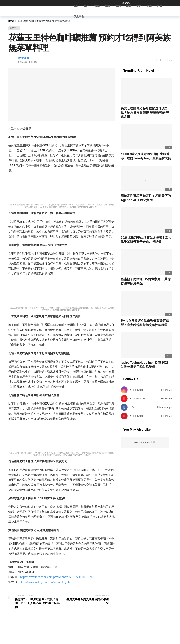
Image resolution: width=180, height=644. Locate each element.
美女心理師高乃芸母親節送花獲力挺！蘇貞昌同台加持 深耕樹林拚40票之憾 (145, 113)
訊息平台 (14, 28)
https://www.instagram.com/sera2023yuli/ (45, 582)
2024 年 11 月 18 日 (29, 62)
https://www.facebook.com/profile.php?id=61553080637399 (57, 577)
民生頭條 (24, 58)
